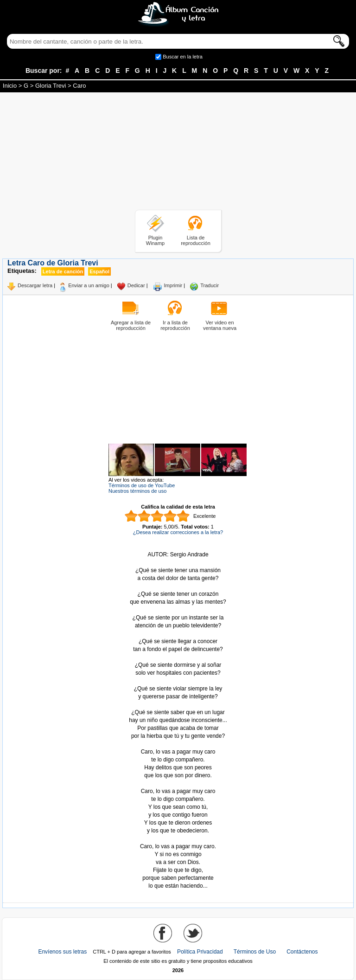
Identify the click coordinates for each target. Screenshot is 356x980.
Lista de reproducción (196, 240)
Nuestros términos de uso (137, 491)
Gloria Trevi (51, 86)
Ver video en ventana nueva (220, 325)
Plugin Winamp (155, 240)
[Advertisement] (178, 153)
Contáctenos (302, 952)
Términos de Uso (255, 952)
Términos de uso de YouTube (142, 485)
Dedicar (136, 285)
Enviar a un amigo (89, 285)
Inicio (10, 86)
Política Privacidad (200, 952)
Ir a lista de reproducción (175, 325)
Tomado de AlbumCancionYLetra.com (178, 839)
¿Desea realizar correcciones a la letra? (178, 532)
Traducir (210, 285)
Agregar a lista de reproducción (131, 325)
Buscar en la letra (183, 57)
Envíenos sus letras (62, 952)
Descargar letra (35, 285)
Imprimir (173, 285)
